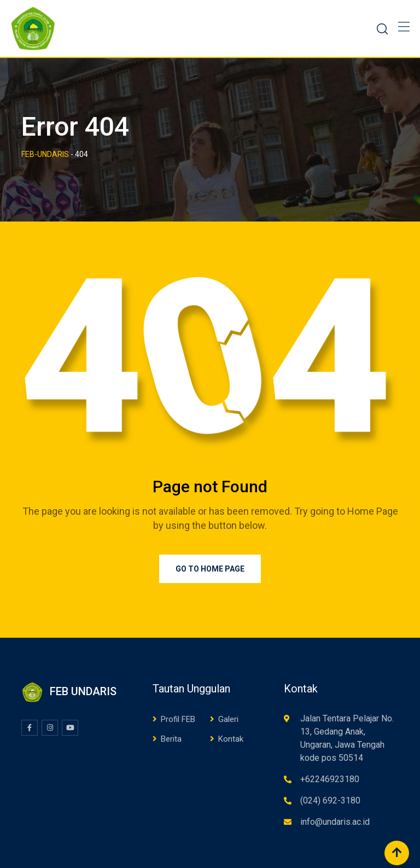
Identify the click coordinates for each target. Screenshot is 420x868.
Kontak (231, 739)
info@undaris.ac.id (335, 822)
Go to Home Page (210, 569)
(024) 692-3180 (330, 800)
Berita (171, 739)
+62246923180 (330, 779)
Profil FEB (178, 719)
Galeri (228, 719)
